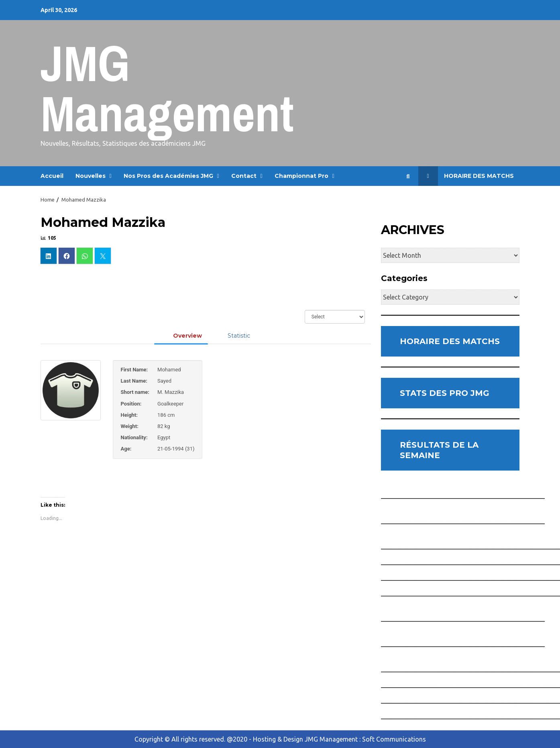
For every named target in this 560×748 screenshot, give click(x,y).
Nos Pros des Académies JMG (168, 176)
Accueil (52, 176)
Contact (244, 176)
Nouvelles (91, 176)
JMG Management (167, 88)
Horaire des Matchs (466, 176)
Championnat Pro (301, 176)
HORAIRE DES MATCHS (450, 341)
